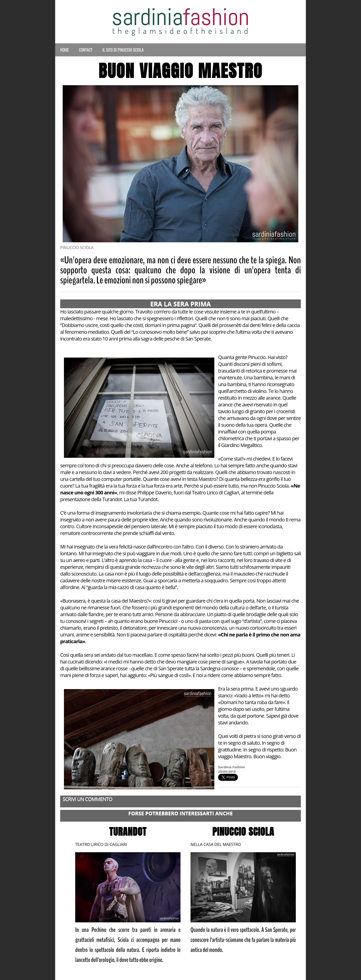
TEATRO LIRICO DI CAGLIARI (101, 844)
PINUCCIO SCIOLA (243, 832)
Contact (86, 50)
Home (65, 50)
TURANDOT (128, 832)
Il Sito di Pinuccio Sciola (123, 50)
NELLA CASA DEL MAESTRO (216, 844)
